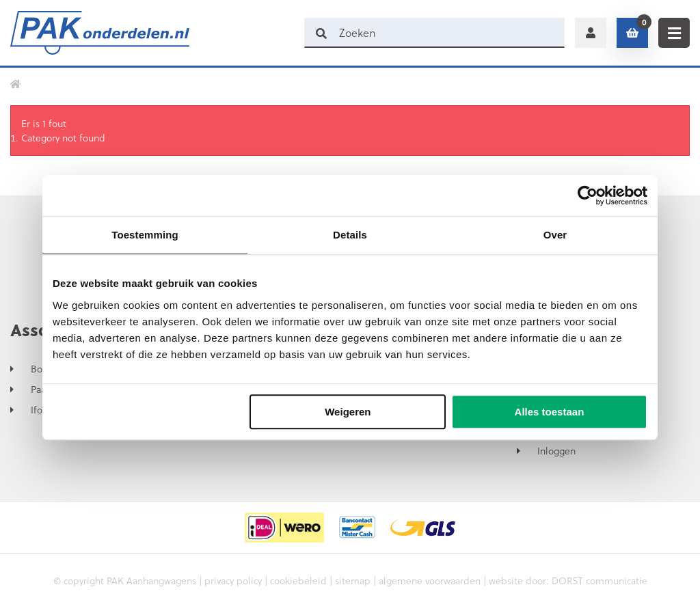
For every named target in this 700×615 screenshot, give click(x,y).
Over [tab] (555, 235)
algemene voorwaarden (430, 580)
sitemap (353, 580)
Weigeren (348, 412)
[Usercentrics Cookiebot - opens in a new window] (588, 195)
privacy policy (233, 580)
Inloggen (556, 451)
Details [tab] (350, 235)
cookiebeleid (298, 580)
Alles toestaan (550, 412)
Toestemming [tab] (145, 235)
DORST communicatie (600, 580)
